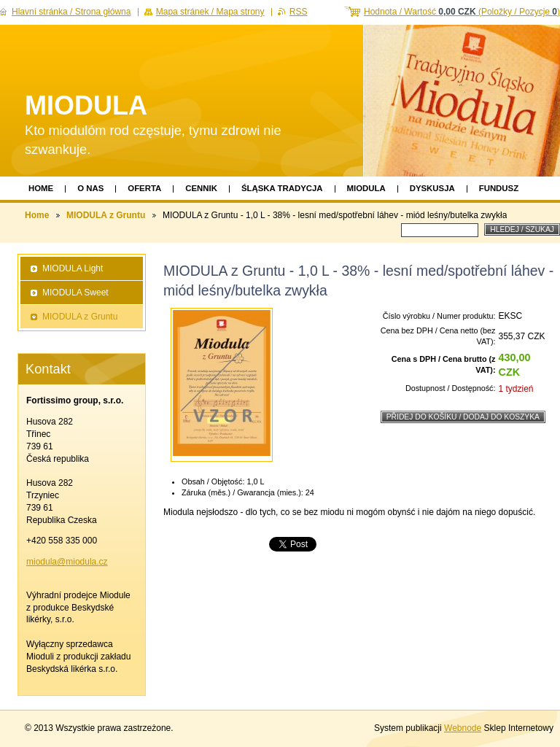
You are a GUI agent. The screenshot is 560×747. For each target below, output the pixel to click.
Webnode (463, 728)
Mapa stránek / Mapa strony (210, 12)
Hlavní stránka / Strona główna (71, 12)
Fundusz (499, 188)
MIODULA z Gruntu (106, 215)
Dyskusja (432, 188)
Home (41, 188)
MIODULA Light (73, 268)
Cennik (201, 188)
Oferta (144, 188)
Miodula (366, 188)
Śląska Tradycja (282, 188)
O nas (90, 188)
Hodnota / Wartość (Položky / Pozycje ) (462, 12)
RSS (299, 12)
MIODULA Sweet (75, 293)
